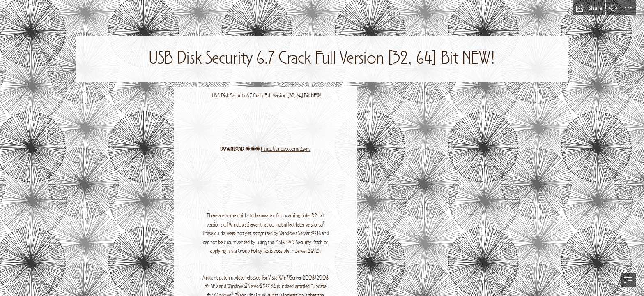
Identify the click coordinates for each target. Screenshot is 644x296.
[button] (589, 8)
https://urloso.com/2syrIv (286, 150)
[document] (322, 148)
